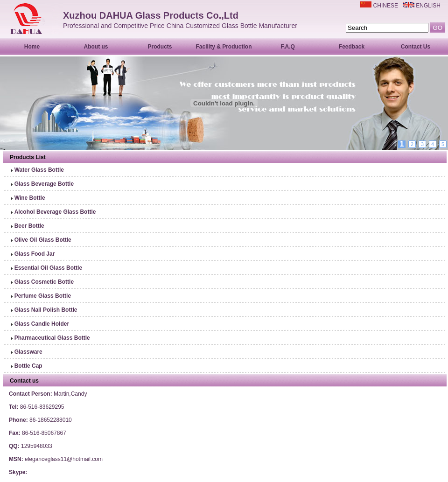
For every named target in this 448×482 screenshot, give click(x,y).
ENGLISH (428, 6)
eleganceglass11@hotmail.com (64, 459)
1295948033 (37, 446)
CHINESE (386, 6)
